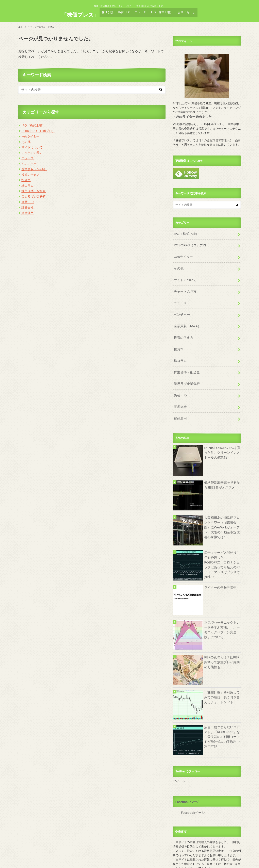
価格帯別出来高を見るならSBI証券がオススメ (221, 462)
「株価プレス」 (79, 12)
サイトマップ (87, 862)
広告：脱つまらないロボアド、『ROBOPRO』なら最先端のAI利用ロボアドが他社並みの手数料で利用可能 (221, 711)
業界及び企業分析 (34, 194)
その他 (26, 139)
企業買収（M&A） (35, 167)
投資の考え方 (31, 172)
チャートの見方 (33, 150)
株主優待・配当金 (34, 188)
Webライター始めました (192, 114)
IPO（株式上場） (163, 11)
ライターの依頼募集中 (218, 565)
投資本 (26, 177)
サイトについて (33, 145)
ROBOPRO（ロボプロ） (39, 128)
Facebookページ (186, 779)
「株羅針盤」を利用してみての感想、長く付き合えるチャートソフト (221, 674)
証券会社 (28, 205)
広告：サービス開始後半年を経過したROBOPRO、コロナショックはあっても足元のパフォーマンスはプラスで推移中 (221, 539)
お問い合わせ (187, 11)
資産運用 (28, 210)
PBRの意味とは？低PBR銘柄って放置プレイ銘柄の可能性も (221, 639)
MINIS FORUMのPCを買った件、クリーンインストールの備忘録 (221, 429)
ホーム (23, 24)
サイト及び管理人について (34, 862)
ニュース (141, 11)
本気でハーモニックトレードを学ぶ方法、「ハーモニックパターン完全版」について (221, 606)
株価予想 (107, 11)
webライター (31, 134)
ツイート (178, 759)
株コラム (28, 183)
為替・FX (124, 11)
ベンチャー (30, 161)
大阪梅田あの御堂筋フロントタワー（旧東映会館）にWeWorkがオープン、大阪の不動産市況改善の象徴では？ (222, 504)
